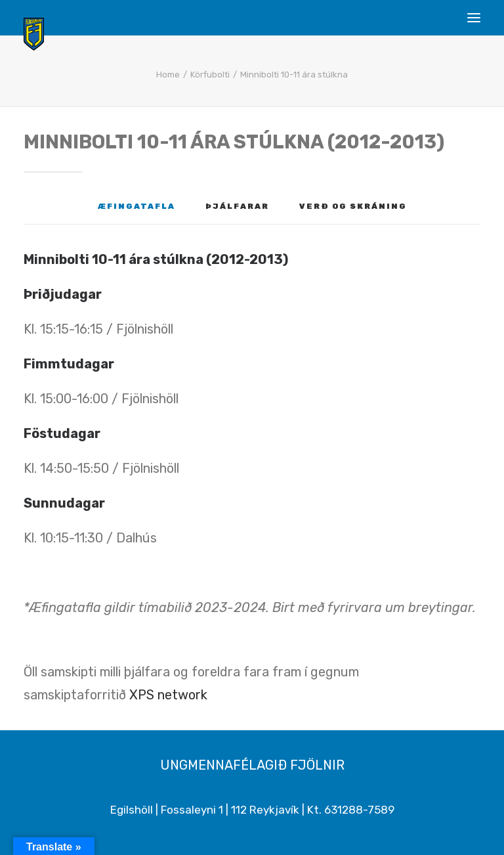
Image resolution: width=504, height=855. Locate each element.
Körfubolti (210, 75)
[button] (474, 18)
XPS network (168, 695)
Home (168, 75)
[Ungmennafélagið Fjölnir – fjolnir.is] (34, 34)
